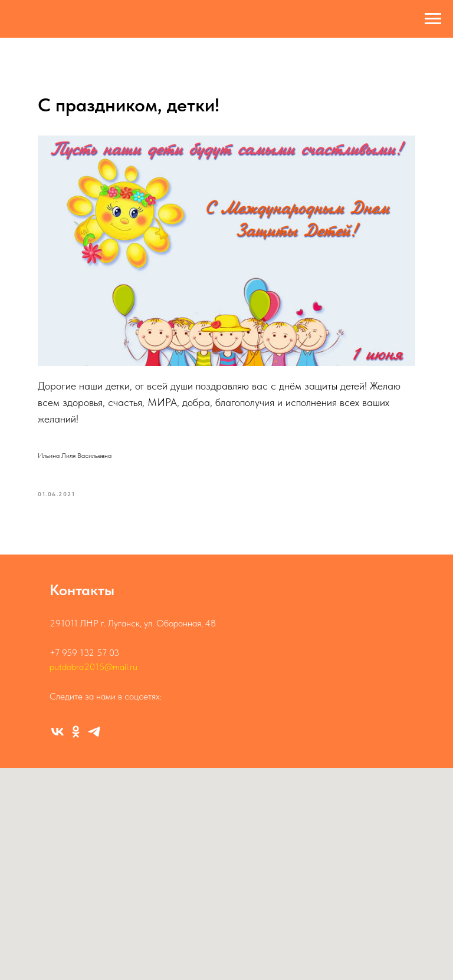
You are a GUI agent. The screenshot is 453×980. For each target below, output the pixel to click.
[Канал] (94, 732)
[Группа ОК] (76, 732)
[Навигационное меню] (433, 19)
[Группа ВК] (58, 732)
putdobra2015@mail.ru (93, 667)
